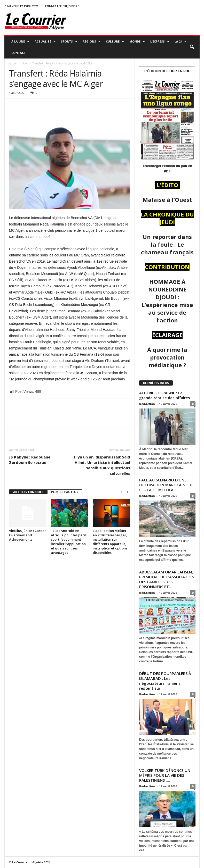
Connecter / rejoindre (62, 6)
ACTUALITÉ (45, 41)
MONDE (137, 41)
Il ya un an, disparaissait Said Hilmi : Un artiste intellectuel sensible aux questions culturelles (102, 465)
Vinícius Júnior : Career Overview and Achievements (28, 535)
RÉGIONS (92, 41)
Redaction (147, 404)
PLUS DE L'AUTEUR (65, 492)
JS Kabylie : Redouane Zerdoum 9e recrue (30, 460)
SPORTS (69, 41)
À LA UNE (20, 41)
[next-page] (128, 492)
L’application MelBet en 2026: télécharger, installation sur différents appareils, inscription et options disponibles (110, 542)
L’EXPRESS (160, 41)
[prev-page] (121, 492)
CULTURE (115, 41)
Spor (25, 63)
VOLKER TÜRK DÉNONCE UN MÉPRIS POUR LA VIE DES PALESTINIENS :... (165, 775)
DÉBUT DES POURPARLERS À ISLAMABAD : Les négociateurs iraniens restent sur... (165, 681)
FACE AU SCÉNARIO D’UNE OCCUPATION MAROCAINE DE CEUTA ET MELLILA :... (166, 485)
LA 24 (181, 41)
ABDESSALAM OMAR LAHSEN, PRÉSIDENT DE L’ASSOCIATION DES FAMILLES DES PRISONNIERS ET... (167, 579)
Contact (19, 53)
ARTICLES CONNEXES (28, 492)
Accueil (13, 63)
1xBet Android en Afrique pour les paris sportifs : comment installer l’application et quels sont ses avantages (69, 542)
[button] (192, 47)
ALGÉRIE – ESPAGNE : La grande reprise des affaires (165, 395)
